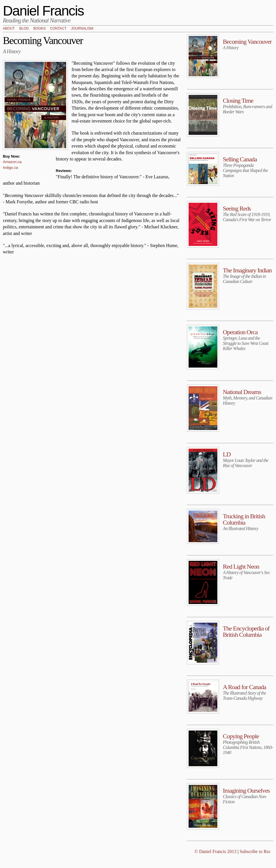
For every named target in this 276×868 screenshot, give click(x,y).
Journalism (82, 29)
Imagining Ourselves (246, 790)
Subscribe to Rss (255, 851)
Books (40, 29)
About (9, 29)
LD (227, 454)
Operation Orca (240, 332)
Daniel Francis (43, 11)
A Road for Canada (245, 687)
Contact (58, 29)
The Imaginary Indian (247, 270)
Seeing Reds (237, 208)
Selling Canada (240, 159)
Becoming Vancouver (247, 42)
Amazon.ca (12, 162)
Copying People (241, 736)
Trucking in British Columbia (244, 519)
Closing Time (238, 101)
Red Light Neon (241, 566)
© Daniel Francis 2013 (215, 851)
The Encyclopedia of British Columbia (246, 631)
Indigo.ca (10, 168)
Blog (24, 29)
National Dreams (242, 392)
